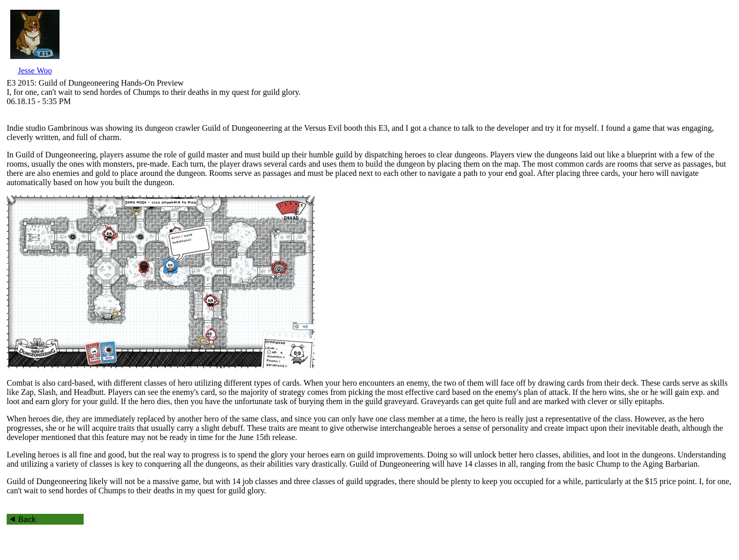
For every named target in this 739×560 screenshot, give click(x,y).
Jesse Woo (35, 71)
